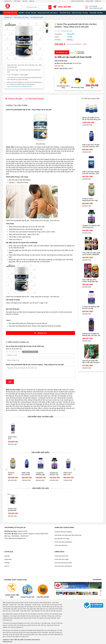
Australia (70, 37)
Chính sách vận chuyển (62, 559)
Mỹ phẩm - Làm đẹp (24, 13)
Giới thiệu (17, 1)
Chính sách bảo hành (61, 545)
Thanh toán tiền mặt (12, 596)
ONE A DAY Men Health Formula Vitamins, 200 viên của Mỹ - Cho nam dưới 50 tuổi (91, 173)
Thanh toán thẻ (27, 597)
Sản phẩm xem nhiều (40, 453)
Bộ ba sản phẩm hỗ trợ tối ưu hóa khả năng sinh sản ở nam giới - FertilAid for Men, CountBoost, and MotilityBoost (91, 119)
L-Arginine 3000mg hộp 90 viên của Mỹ (40, 474)
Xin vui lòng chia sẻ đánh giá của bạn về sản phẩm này (25, 346)
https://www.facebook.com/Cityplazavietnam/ (19, 86)
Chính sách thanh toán (61, 556)
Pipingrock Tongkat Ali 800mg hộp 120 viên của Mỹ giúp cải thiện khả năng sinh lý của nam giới (91, 335)
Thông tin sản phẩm (14, 99)
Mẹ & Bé (34, 13)
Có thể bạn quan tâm (90, 98)
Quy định (7, 556)
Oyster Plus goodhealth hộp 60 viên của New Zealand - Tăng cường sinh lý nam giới (35, 365)
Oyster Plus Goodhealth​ (29, 243)
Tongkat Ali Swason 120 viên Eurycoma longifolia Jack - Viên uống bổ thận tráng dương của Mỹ (54, 474)
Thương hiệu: (58, 34)
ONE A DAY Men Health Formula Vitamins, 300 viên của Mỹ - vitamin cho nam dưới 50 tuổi (26, 474)
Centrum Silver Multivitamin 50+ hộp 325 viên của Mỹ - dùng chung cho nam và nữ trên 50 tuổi (13, 474)
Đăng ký (98, 1)
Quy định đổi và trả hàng (62, 539)
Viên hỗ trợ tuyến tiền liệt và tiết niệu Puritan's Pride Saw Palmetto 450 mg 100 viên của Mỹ (91, 362)
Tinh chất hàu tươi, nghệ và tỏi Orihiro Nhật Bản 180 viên (91, 254)
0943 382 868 (64, 7)
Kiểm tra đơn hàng (77, 1)
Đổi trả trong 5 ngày (78, 87)
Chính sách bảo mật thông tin (63, 542)
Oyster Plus (10, 147)
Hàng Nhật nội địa (65, 13)
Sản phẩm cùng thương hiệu (40, 417)
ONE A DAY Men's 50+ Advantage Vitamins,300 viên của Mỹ (68, 474)
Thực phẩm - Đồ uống (96, 13)
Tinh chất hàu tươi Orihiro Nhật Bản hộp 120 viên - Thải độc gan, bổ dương (91, 281)
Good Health (71, 34)
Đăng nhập (89, 1)
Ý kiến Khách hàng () (34, 99)
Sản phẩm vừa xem (40, 488)
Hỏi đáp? (7, 563)
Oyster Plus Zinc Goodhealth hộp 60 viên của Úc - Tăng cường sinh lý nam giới (12, 438)
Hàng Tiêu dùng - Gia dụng (80, 13)
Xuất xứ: (57, 37)
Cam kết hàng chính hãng (63, 87)
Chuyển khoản (43, 597)
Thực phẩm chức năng (10, 13)
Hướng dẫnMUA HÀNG (81, 53)
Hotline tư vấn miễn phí (92, 87)
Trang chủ (8, 1)
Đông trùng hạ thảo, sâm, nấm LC (48, 13)
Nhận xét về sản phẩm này (14, 349)
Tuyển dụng (8, 559)
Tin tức (25, 1)
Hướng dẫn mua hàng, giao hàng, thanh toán (68, 535)
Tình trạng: (58, 40)
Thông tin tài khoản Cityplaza (63, 532)
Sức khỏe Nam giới (66, 31)
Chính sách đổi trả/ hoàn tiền (63, 563)
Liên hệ (32, 1)
